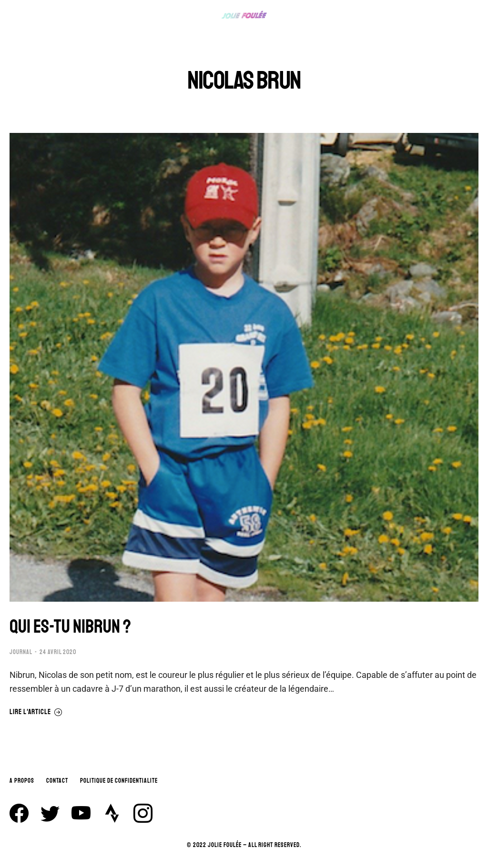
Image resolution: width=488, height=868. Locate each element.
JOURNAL (21, 652)
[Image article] (244, 367)
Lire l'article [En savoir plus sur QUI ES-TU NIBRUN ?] (36, 712)
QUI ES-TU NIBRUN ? (71, 626)
